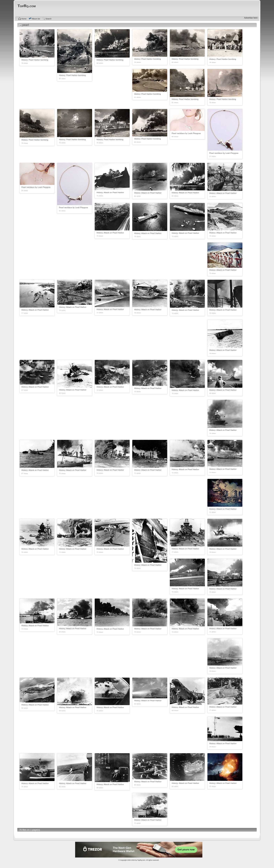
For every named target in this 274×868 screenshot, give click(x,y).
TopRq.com (141, 860)
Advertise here (251, 18)
